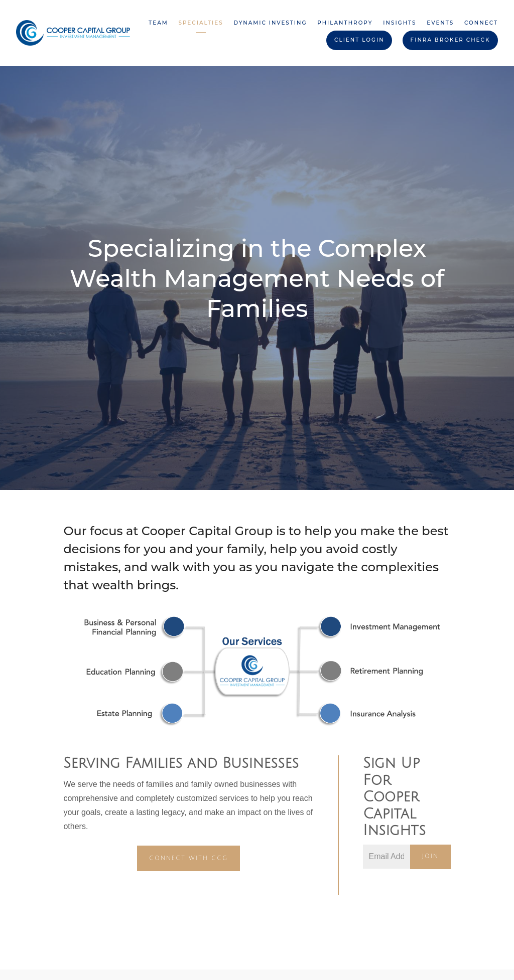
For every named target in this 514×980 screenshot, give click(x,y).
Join (430, 856)
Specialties (201, 23)
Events (440, 23)
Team (158, 23)
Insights (400, 23)
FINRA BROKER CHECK (451, 40)
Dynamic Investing (270, 23)
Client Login (359, 40)
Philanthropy (345, 23)
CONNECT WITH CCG (188, 858)
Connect (481, 23)
